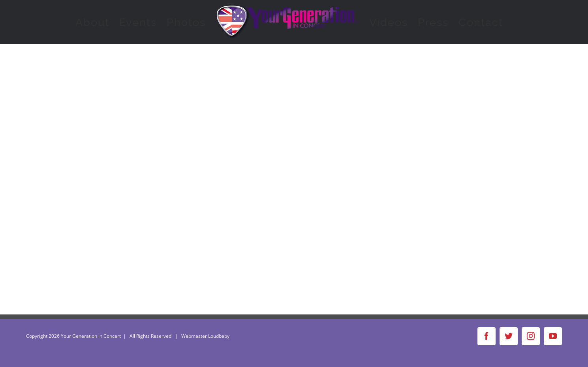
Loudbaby (219, 336)
